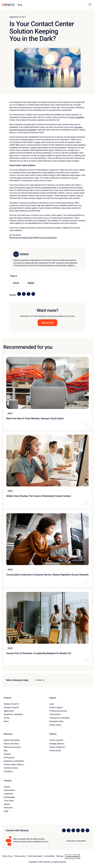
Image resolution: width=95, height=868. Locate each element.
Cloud (16, 283)
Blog (6, 751)
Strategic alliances (57, 744)
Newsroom (8, 808)
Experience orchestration (14, 761)
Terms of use (7, 856)
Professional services (58, 711)
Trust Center (9, 801)
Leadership (8, 794)
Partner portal (55, 751)
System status (55, 725)
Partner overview (56, 740)
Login (52, 704)
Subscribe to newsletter (76, 841)
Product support (56, 707)
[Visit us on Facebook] (78, 830)
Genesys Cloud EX (11, 707)
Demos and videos (11, 744)
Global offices (9, 790)
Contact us (40, 680)
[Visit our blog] (87, 830)
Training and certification (60, 718)
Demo (6, 721)
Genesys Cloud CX (11, 704)
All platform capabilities (13, 714)
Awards (7, 804)
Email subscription (35, 856)
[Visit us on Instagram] (69, 830)
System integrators (57, 747)
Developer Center (56, 721)
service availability (77, 117)
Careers (7, 787)
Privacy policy (20, 856)
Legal (6, 811)
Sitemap (60, 856)
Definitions (8, 771)
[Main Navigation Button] (90, 4)
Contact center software (14, 764)
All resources (9, 758)
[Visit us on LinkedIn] (64, 830)
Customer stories (11, 768)
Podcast (7, 754)
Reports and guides (12, 740)
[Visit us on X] (73, 830)
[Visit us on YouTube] (83, 830)
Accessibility (49, 856)
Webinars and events (12, 747)
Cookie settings (72, 856)
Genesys (24, 254)
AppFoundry (9, 711)
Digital (31, 283)
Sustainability (9, 797)
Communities (55, 714)
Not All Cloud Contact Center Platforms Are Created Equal (33, 238)
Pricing (7, 718)
